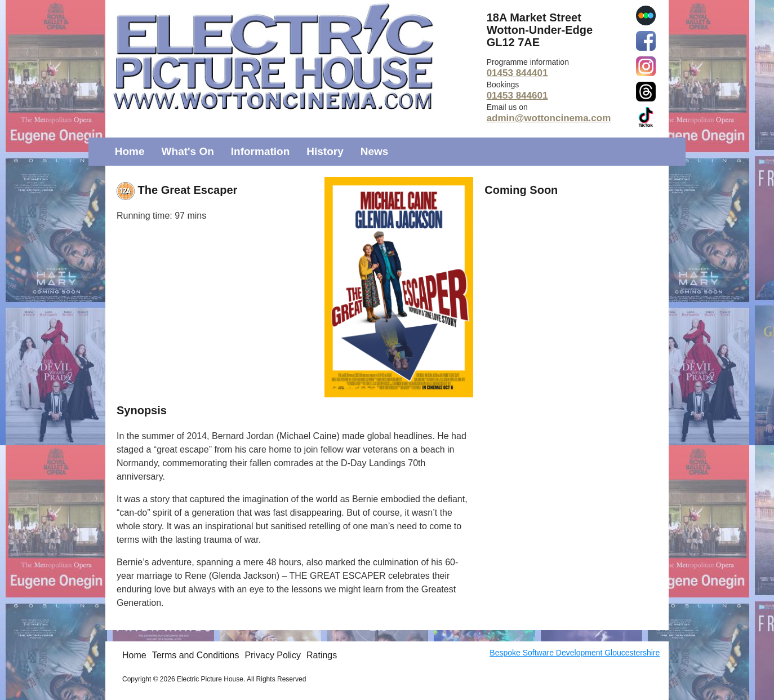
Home (130, 151)
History (325, 151)
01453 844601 (517, 96)
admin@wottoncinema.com (549, 118)
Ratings (322, 655)
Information (261, 151)
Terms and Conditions (196, 655)
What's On (188, 151)
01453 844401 (517, 73)
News (375, 151)
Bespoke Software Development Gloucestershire (575, 653)
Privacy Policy (273, 655)
